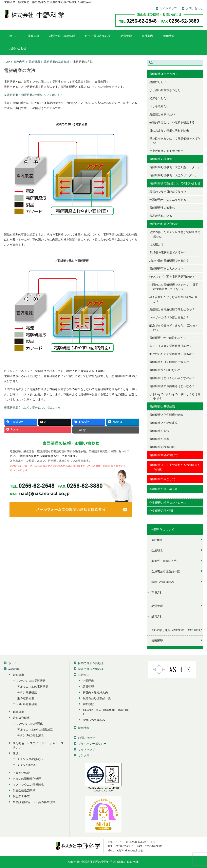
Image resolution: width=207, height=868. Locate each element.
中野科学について (163, 529)
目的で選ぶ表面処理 (98, 36)
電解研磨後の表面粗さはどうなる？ (172, 386)
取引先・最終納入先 (164, 561)
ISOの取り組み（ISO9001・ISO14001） (177, 630)
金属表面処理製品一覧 (166, 571)
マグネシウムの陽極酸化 (28, 785)
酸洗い (17, 753)
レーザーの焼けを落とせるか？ (169, 317)
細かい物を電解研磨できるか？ (169, 261)
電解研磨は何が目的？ (164, 74)
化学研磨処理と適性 (162, 511)
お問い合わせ (18, 48)
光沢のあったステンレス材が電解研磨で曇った (175, 234)
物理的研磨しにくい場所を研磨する (172, 122)
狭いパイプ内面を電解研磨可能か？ (172, 277)
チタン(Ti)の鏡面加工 (31, 735)
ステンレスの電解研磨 (31, 681)
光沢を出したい (159, 98)
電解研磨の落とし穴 (162, 479)
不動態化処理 (21, 773)
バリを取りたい (159, 106)
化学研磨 (18, 712)
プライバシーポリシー (92, 744)
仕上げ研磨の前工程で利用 (166, 151)
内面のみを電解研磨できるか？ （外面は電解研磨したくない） (174, 287)
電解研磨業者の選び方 (164, 455)
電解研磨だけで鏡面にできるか (169, 362)
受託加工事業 (21, 796)
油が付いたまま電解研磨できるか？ (172, 354)
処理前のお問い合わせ (164, 224)
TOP (7, 62)
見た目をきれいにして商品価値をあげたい (175, 141)
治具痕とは (156, 244)
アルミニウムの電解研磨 (33, 687)
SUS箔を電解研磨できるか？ (168, 252)
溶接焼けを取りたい (162, 114)
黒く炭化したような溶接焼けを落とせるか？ (175, 299)
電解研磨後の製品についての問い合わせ (175, 183)
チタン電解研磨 (27, 692)
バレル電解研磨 (27, 704)
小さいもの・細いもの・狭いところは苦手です (175, 396)
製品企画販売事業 (24, 790)
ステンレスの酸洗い (30, 759)
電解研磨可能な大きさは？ (166, 269)
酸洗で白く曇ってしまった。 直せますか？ (174, 328)
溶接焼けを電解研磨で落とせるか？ (172, 309)
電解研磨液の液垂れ (162, 208)
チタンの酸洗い (27, 765)
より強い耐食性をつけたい (166, 90)
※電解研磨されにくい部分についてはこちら (32, 407)
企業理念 (157, 550)
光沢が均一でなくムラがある (168, 200)
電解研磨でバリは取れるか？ (168, 338)
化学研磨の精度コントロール (168, 503)
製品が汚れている (161, 216)
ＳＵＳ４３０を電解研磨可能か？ (171, 346)
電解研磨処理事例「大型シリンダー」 (173, 175)
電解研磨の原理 (159, 439)
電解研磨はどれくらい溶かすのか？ (172, 378)
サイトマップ (87, 749)
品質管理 (126, 36)
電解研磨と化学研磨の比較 (166, 415)
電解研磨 (34, 62)
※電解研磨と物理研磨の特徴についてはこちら (34, 95)
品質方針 (157, 616)
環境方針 (157, 592)
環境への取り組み (163, 582)
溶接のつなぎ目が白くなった (168, 192)
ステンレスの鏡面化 (30, 724)
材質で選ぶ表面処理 (62, 36)
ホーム (14, 36)
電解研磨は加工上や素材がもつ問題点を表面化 (175, 467)
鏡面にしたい (158, 82)
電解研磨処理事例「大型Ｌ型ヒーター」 (175, 167)
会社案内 (147, 36)
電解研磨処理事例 (161, 159)
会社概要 (157, 540)
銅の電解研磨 (26, 698)
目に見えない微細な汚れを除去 (169, 130)
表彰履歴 (157, 641)
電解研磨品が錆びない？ (165, 370)
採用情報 (169, 36)
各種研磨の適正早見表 (164, 489)
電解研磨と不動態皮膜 (164, 423)
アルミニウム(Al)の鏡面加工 (35, 729)
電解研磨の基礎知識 (57, 62)
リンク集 (84, 755)
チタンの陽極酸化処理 (27, 779)
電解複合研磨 (21, 718)
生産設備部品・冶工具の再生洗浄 (34, 802)
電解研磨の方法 (159, 431)
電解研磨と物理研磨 (162, 447)
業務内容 (34, 36)
